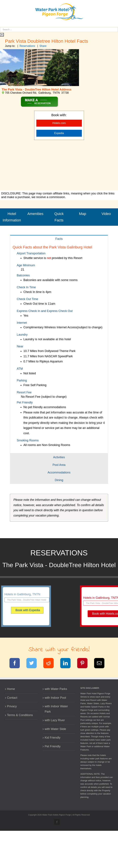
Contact (12, 698)
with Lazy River (55, 720)
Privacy (12, 706)
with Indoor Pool (55, 698)
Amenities (35, 214)
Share (43, 46)
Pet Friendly (53, 746)
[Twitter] (34, 664)
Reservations (27, 46)
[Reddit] (51, 664)
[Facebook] (17, 664)
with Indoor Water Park (56, 709)
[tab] (59, 239)
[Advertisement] (59, 166)
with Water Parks (56, 689)
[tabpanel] (59, 348)
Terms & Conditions (20, 715)
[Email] (101, 664)
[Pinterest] (84, 664)
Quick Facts (59, 217)
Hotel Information (12, 217)
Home (11, 689)
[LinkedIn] (67, 664)
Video (106, 214)
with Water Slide (55, 729)
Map (83, 214)
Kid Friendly (53, 738)
